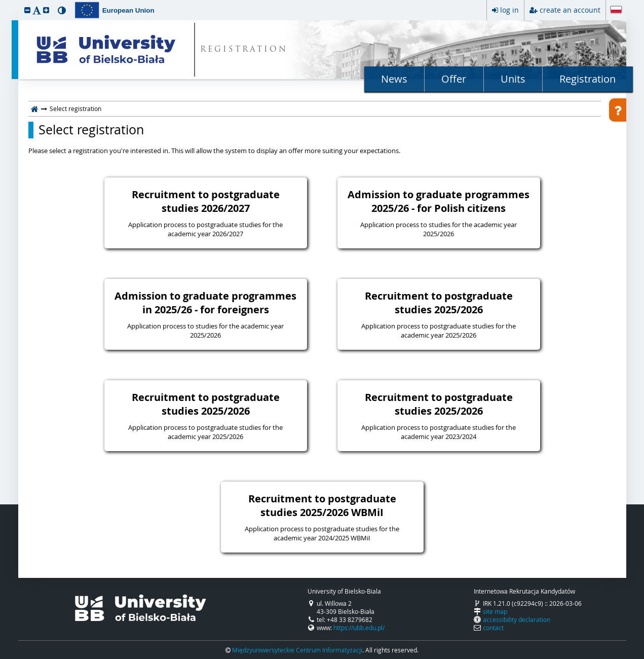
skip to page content (3, 3)
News (394, 79)
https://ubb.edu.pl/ (359, 628)
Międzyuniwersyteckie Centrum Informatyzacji (297, 650)
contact (493, 628)
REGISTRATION (244, 50)
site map (495, 611)
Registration (588, 79)
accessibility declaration (517, 619)
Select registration (91, 130)
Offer (454, 79)
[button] (27, 10)
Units (513, 79)
